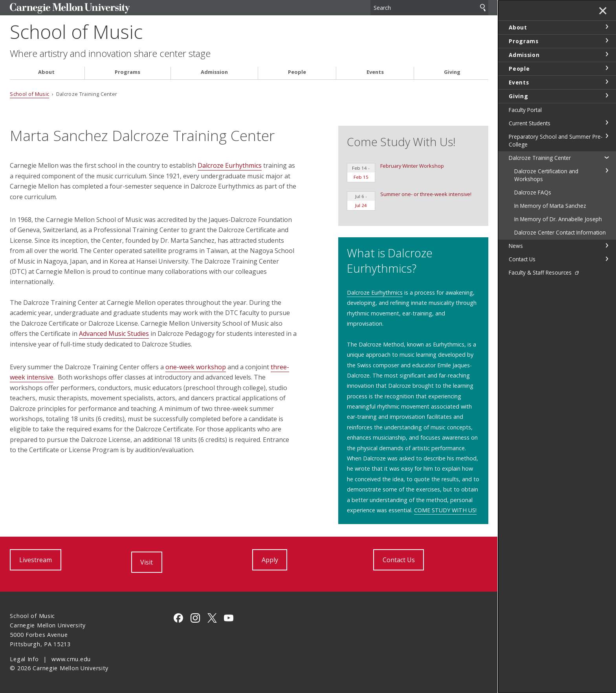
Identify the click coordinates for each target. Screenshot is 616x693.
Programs (127, 72)
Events (375, 72)
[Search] (429, 8)
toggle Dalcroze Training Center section (607, 157)
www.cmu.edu (71, 659)
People (297, 72)
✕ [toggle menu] (603, 11)
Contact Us (399, 560)
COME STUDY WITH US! (445, 510)
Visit (147, 562)
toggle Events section (607, 82)
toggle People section (607, 68)
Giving (452, 72)
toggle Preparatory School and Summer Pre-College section (607, 136)
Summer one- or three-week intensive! (409, 201)
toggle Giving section (607, 95)
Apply (270, 560)
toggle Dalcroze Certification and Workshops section (607, 170)
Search (483, 8)
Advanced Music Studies (114, 334)
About (46, 72)
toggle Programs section (607, 40)
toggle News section (607, 246)
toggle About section (607, 27)
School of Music (76, 32)
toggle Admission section (607, 54)
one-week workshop (196, 367)
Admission (214, 72)
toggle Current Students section (607, 123)
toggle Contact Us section (607, 259)
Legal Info (24, 659)
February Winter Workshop (395, 172)
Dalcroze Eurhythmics (230, 165)
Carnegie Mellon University (70, 8)
